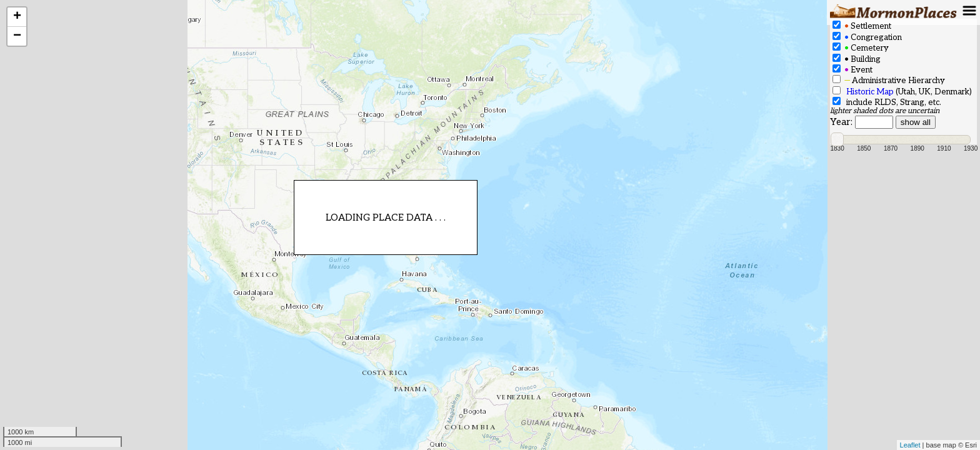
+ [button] (17, 17)
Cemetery (861, 48)
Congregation (867, 37)
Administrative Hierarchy (889, 80)
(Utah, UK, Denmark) (902, 92)
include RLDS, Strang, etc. (887, 102)
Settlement (862, 26)
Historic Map (870, 92)
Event (852, 70)
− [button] (17, 36)
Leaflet (910, 445)
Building (857, 59)
